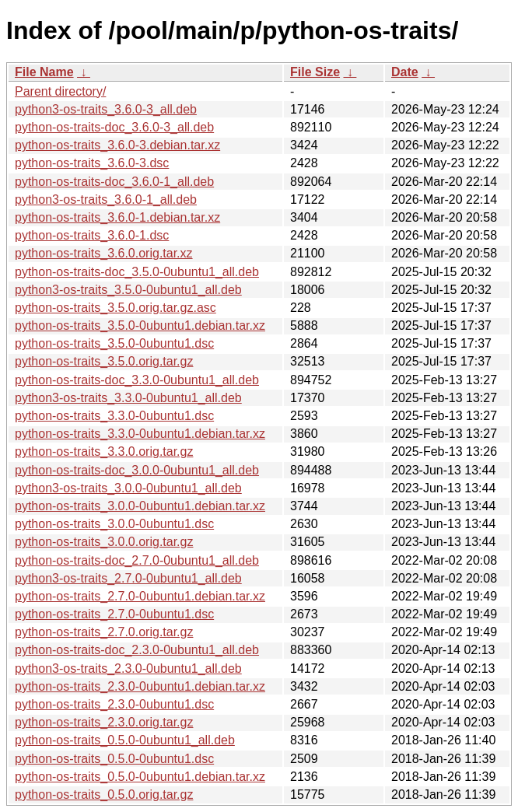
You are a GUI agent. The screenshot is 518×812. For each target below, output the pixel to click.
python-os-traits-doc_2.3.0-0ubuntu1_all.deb (137, 650)
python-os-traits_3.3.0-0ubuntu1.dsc (114, 416)
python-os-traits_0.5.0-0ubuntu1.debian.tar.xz (140, 777)
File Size (315, 72)
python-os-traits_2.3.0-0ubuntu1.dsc (114, 704)
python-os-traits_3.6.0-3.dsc (92, 163)
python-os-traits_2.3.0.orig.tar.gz (104, 722)
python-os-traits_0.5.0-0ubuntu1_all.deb (125, 740)
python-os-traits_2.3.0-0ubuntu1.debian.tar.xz (140, 686)
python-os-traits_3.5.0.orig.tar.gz (104, 361)
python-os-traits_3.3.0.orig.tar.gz (104, 451)
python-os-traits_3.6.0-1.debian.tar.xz (117, 217)
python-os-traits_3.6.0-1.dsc (92, 235)
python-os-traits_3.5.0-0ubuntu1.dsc (114, 343)
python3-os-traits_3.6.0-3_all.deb (106, 109)
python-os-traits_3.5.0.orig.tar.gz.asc (115, 308)
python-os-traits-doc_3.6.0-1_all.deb (114, 182)
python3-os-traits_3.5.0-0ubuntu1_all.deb (128, 290)
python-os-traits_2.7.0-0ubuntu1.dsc (114, 614)
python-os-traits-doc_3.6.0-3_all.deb (114, 127)
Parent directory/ (60, 91)
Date (405, 72)
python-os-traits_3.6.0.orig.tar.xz (104, 253)
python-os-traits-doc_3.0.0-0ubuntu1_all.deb (137, 470)
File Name (44, 72)
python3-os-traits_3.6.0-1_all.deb (106, 199)
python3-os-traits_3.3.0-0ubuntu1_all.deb (128, 398)
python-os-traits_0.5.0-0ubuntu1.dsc (114, 759)
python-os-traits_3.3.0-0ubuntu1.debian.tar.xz (140, 434)
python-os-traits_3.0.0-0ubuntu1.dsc (114, 524)
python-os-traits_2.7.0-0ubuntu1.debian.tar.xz (140, 596)
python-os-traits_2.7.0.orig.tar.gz (104, 632)
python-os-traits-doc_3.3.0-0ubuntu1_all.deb (137, 380)
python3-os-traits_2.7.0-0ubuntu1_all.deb (128, 578)
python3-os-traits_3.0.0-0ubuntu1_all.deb (128, 488)
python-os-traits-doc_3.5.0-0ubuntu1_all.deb (137, 272)
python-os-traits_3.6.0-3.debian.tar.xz (117, 145)
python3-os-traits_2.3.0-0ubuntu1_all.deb (128, 668)
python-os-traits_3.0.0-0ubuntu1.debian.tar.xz (140, 506)
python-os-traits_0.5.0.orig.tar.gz (104, 794)
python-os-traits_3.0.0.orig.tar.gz (104, 542)
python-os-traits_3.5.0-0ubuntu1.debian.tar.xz (140, 325)
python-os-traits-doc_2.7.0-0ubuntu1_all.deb (137, 560)
